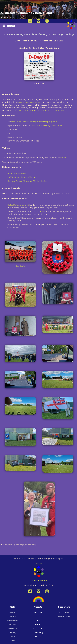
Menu (9, 26)
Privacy (12, 633)
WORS (38, 617)
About (12, 613)
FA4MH (38, 613)
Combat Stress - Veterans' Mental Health (27, 181)
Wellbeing (38, 633)
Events (12, 625)
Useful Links (64, 617)
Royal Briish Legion (17, 173)
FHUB (38, 625)
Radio (12, 637)
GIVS (38, 621)
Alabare (40, 211)
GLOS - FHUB (38, 629)
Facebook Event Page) (30, 102)
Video (12, 641)
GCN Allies (64, 613)
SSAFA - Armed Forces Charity (22, 177)
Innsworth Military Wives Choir (47, 126)
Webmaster (38, 563)
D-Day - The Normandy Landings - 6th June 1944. (41, 110)
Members (12, 629)
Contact (12, 617)
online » (64, 158)
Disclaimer (12, 621)
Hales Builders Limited (18, 205)
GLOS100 (38, 637)
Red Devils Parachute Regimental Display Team (34, 122)
